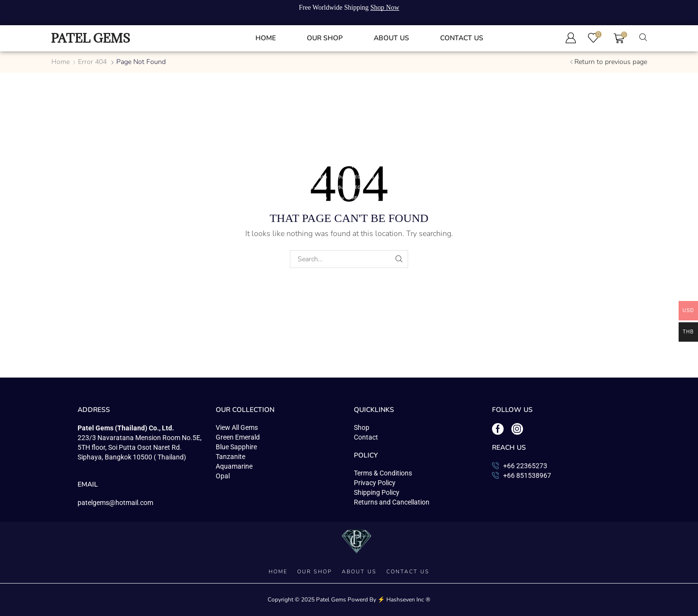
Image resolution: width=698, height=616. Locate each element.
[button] (571, 38)
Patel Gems (331, 600)
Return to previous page (611, 62)
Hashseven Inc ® (408, 600)
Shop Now (385, 8)
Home (61, 62)
